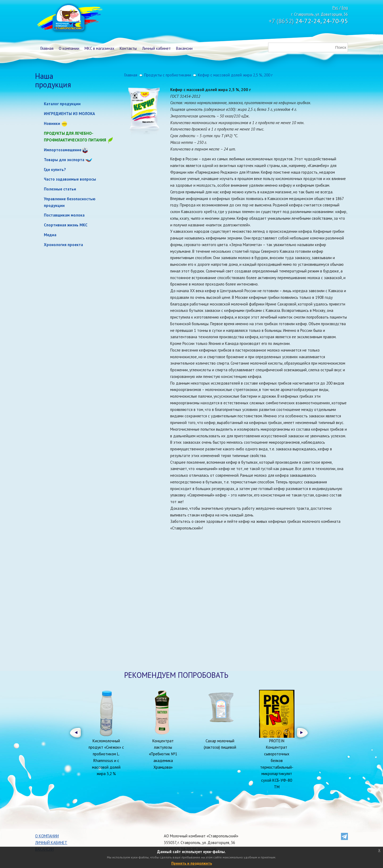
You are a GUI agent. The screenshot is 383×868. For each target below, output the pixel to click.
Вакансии (184, 48)
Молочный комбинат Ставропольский (69, 19)
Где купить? (55, 170)
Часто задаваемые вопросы (70, 179)
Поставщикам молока (64, 215)
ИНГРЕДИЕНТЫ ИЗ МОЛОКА (69, 114)
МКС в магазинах (99, 48)
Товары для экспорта (64, 160)
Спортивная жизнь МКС (66, 225)
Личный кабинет (156, 48)
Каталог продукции (62, 104)
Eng (345, 8)
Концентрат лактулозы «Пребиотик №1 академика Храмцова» (163, 754)
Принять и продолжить (192, 863)
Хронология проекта (63, 245)
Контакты (128, 48)
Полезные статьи (60, 189)
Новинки (52, 123)
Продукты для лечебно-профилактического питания (79, 137)
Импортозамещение (63, 150)
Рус (335, 8)
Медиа (50, 235)
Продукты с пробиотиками (168, 75)
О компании (69, 48)
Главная (47, 48)
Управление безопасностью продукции (70, 202)
